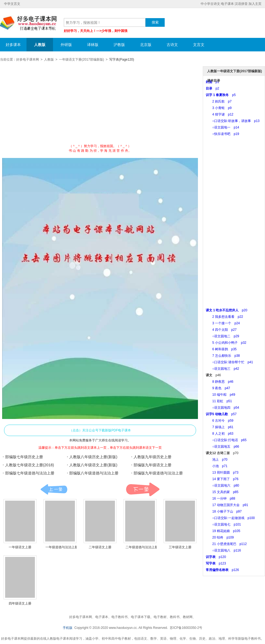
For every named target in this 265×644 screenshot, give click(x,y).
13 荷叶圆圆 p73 (222, 473)
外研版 (66, 45)
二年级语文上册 (100, 547)
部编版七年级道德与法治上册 (30, 473)
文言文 (199, 45)
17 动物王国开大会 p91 (227, 505)
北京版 (146, 45)
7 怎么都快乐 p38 (223, 356)
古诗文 (172, 45)
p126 (222, 570)
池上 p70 (217, 460)
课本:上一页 (54, 489)
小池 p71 (217, 466)
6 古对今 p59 (220, 421)
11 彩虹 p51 (219, 401)
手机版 (68, 628)
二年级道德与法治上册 (142, 547)
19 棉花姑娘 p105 (223, 531)
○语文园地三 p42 (222, 369)
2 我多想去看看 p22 (224, 317)
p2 (212, 88)
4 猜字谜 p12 (220, 114)
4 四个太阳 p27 (221, 330)
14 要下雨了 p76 (222, 479)
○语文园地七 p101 (223, 524)
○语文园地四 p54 (222, 408)
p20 (226, 310)
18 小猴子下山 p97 (224, 511)
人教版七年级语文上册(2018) (29, 465)
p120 (216, 557)
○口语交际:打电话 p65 (226, 440)
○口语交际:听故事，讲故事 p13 (233, 121)
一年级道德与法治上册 (62, 547)
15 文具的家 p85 (222, 492)
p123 (216, 563)
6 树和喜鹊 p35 (221, 349)
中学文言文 (12, 4)
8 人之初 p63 (220, 434)
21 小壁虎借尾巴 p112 (226, 544)
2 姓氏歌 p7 (219, 101)
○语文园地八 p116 (223, 550)
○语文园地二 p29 (222, 336)
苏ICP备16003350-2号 (186, 628)
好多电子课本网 (28, 23)
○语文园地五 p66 (222, 447)
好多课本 (13, 45)
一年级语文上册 (20, 547)
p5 (221, 95)
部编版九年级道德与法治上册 (158, 473)
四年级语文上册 (20, 603)
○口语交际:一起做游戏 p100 (230, 518)
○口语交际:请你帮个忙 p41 (229, 362)
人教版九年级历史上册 (153, 457)
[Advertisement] (100, 105)
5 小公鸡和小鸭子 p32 (226, 343)
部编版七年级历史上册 (24, 457)
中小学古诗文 (210, 4)
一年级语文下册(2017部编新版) (82, 60)
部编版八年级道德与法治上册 (94, 473)
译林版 (93, 45)
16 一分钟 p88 (221, 498)
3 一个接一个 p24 (223, 323)
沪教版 (119, 45)
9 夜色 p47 (218, 388)
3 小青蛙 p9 (219, 108)
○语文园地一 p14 (222, 127)
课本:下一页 (143, 489)
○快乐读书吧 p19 (222, 134)
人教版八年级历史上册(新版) (93, 457)
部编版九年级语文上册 (153, 465)
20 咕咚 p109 (220, 537)
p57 (221, 414)
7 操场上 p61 (220, 427)
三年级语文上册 (180, 547)
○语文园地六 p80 (222, 486)
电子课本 (227, 4)
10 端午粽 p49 (221, 395)
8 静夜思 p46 (220, 382)
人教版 (40, 45)
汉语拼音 (241, 4)
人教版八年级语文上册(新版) (93, 465)
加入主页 (255, 4)
